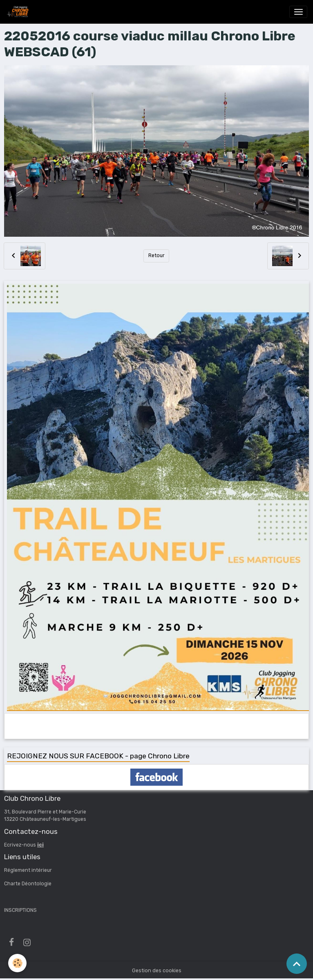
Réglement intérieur (28, 870)
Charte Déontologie (28, 884)
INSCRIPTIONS (20, 910)
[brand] (19, 12)
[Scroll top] (297, 964)
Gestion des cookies (157, 971)
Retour (156, 256)
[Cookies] (17, 963)
